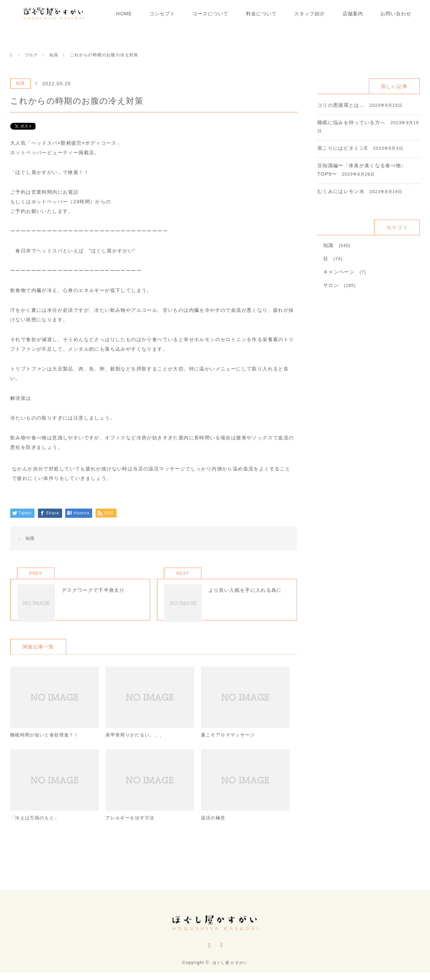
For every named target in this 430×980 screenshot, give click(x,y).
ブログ (32, 55)
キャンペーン (339, 272)
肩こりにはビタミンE (343, 148)
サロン (331, 285)
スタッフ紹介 (310, 14)
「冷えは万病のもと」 (37, 828)
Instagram (209, 954)
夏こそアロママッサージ (230, 744)
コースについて (210, 14)
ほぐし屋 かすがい (230, 970)
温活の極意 (214, 828)
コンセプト (162, 14)
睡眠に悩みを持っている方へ (352, 122)
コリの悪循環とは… (341, 105)
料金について (261, 14)
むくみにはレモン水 (341, 191)
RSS (221, 954)
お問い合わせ (396, 14)
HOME (124, 14)
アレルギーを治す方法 (132, 828)
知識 (20, 83)
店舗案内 (353, 14)
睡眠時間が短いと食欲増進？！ (47, 744)
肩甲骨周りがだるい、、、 (137, 744)
